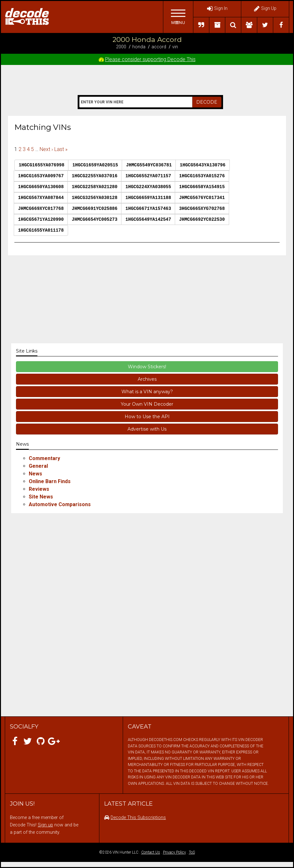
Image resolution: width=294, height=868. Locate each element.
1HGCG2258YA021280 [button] (95, 187)
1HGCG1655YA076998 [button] (42, 165)
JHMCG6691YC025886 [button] (95, 209)
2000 (121, 47)
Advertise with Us (147, 429)
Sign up (45, 825)
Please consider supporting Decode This (150, 59)
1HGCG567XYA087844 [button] (41, 198)
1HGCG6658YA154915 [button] (202, 187)
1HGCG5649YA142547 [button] (148, 219)
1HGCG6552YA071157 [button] (148, 176)
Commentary (44, 458)
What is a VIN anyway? (147, 392)
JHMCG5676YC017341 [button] (202, 198)
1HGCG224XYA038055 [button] (148, 187)
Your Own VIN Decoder (147, 404)
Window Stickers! (147, 367)
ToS (192, 852)
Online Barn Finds (50, 481)
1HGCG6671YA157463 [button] (148, 209)
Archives (147, 379)
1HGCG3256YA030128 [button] (95, 198)
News (35, 474)
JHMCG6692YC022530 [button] (202, 219)
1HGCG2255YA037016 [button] (95, 176)
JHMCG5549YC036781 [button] (149, 165)
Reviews (39, 489)
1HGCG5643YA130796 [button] (203, 165)
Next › (46, 149)
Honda (139, 47)
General (38, 466)
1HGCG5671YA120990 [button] (41, 219)
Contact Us (151, 852)
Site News (41, 497)
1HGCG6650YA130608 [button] (41, 187)
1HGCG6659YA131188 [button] (148, 198)
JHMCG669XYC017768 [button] (41, 209)
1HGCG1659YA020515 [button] (95, 165)
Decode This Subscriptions (138, 818)
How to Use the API (147, 417)
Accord (159, 47)
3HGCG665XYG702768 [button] (202, 209)
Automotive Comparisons (60, 504)
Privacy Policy (174, 852)
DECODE (207, 102)
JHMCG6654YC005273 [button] (95, 219)
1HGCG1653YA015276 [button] (202, 176)
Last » (61, 149)
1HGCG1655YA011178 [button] (41, 230)
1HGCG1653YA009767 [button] (41, 176)
